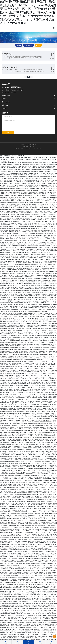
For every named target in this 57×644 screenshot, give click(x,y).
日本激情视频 (24, 244)
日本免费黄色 (35, 545)
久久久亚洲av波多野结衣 (9, 522)
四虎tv (17, 213)
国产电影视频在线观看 (21, 202)
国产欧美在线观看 (15, 565)
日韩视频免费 (32, 189)
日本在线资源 (17, 638)
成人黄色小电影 (26, 617)
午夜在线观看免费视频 (32, 180)
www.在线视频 (52, 235)
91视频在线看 (33, 171)
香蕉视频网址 (45, 600)
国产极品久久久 (26, 551)
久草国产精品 (41, 612)
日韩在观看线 (49, 273)
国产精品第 (28, 306)
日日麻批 (4, 166)
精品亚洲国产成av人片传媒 (38, 513)
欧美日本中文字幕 (49, 605)
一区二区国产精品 (22, 239)
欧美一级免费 (23, 180)
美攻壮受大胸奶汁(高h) (34, 370)
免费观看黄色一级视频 (27, 164)
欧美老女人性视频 (27, 355)
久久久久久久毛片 (48, 588)
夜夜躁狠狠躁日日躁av (16, 508)
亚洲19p (19, 472)
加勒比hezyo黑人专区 (49, 460)
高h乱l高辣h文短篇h (28, 598)
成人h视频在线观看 (8, 216)
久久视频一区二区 (36, 325)
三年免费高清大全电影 (27, 315)
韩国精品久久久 (45, 170)
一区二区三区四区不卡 (11, 187)
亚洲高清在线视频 (44, 204)
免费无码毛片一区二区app (26, 401)
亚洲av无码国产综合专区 (38, 609)
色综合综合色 (33, 405)
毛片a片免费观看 (12, 450)
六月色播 (4, 361)
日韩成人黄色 (4, 612)
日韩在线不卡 (3, 355)
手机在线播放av (38, 368)
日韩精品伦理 (22, 564)
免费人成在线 (51, 545)
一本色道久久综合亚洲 (22, 370)
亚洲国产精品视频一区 (37, 458)
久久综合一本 (42, 572)
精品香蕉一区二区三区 (50, 247)
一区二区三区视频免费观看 (44, 571)
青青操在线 (3, 235)
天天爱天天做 (36, 166)
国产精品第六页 (33, 576)
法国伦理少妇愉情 (40, 443)
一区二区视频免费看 (17, 517)
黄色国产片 (7, 410)
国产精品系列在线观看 (27, 182)
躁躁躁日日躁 (20, 484)
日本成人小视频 (13, 320)
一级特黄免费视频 (47, 403)
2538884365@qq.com (10, 92)
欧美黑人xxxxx (47, 548)
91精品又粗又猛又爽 (7, 482)
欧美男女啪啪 (10, 571)
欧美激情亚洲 (23, 235)
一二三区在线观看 (13, 298)
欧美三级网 (20, 448)
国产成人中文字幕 (43, 263)
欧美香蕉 (18, 244)
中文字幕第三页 (23, 213)
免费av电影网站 (28, 453)
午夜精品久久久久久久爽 (32, 531)
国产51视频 (11, 555)
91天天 (39, 310)
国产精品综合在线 (38, 403)
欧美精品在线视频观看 (11, 441)
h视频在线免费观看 (32, 469)
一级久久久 (27, 443)
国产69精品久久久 (12, 633)
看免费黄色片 (9, 380)
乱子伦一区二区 (7, 272)
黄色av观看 (24, 488)
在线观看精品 (30, 406)
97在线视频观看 (43, 564)
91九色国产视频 (52, 265)
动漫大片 (4, 399)
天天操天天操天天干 (45, 422)
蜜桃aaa (4, 187)
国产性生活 (37, 285)
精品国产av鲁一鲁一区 (36, 614)
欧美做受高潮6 (7, 234)
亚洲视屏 (50, 503)
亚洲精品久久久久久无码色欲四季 (40, 187)
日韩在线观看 (12, 550)
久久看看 (20, 225)
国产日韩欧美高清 (27, 477)
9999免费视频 (27, 242)
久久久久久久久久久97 (42, 197)
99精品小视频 (43, 332)
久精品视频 (31, 223)
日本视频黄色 (11, 548)
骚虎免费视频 (44, 278)
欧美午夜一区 (50, 543)
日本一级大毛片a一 (27, 292)
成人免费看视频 (39, 249)
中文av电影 (12, 209)
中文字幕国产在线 (28, 484)
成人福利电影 (50, 190)
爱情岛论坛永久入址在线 (16, 206)
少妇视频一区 (11, 398)
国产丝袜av (33, 379)
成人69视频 (38, 287)
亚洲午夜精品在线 (6, 349)
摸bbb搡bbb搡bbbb (36, 467)
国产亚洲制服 (22, 306)
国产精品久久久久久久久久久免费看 (33, 515)
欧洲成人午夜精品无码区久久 (48, 310)
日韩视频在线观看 (27, 424)
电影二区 (52, 320)
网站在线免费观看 (19, 280)
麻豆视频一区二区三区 (13, 564)
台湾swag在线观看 (39, 425)
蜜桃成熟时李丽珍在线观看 (40, 190)
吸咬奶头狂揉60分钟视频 (10, 420)
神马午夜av (12, 396)
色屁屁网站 (25, 272)
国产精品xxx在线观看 (16, 182)
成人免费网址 (3, 194)
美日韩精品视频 (20, 453)
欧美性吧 (21, 242)
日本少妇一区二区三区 (47, 182)
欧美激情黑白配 (19, 463)
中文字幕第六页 (38, 408)
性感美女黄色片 (47, 596)
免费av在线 (42, 619)
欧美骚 (53, 344)
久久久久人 (14, 201)
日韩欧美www (39, 507)
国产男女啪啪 (32, 565)
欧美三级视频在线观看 (15, 498)
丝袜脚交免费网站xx (46, 223)
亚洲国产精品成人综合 (22, 320)
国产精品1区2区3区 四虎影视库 (50, 315)
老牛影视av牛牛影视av (21, 339)
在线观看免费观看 (42, 541)
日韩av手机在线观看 (31, 441)
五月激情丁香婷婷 (22, 258)
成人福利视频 (21, 553)
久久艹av (9, 401)
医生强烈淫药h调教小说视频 (45, 398)
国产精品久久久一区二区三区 (26, 543)
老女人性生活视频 (29, 615)
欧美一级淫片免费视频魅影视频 (26, 479)
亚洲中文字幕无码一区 (49, 609)
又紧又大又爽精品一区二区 (6, 221)
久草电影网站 (51, 410)
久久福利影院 (26, 534)
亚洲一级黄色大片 (43, 346)
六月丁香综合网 (51, 465)
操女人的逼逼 (4, 317)
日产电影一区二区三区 (17, 240)
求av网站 (24, 429)
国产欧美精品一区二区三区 (10, 208)
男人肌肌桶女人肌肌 (26, 228)
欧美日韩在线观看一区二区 (46, 177)
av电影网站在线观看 (5, 434)
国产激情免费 (16, 235)
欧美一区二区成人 (15, 375)
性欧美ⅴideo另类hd (5, 415)
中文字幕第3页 (18, 538)
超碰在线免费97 (28, 356)
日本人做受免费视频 (36, 221)
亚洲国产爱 (30, 456)
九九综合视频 (16, 621)
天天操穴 (21, 605)
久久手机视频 (49, 183)
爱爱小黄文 (35, 208)
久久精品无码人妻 (13, 422)
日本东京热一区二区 (43, 410)
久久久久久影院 (11, 612)
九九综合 (45, 244)
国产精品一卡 (7, 232)
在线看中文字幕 (6, 303)
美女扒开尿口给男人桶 (34, 204)
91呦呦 (29, 501)
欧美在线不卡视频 (6, 182)
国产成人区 (46, 603)
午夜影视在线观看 (38, 574)
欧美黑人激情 (26, 254)
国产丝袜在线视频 (13, 294)
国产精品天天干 (28, 600)
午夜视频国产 (26, 367)
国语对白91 (52, 624)
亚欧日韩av (45, 308)
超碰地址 (4, 517)
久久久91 (27, 505)
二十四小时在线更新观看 (42, 289)
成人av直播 (7, 524)
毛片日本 (42, 206)
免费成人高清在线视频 (28, 344)
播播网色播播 (21, 622)
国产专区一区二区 (40, 605)
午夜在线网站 (45, 538)
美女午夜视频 (20, 415)
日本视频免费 (49, 456)
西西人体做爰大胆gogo (10, 462)
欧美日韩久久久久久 (11, 253)
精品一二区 (52, 170)
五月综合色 (13, 220)
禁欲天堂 (7, 220)
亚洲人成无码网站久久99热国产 (23, 230)
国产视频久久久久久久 (48, 298)
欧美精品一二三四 (6, 507)
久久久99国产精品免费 (21, 536)
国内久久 (20, 355)
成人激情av (50, 329)
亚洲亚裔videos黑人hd (17, 424)
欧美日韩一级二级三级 (20, 249)
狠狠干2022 (54, 211)
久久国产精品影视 (33, 569)
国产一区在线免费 (4, 318)
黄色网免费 (10, 242)
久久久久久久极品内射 (23, 189)
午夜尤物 (34, 595)
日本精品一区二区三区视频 (34, 417)
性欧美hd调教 (9, 330)
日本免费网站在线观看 (23, 192)
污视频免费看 (40, 548)
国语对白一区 (16, 175)
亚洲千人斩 (54, 596)
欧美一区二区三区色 (48, 574)
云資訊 (40, 148)
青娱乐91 (44, 614)
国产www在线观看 (38, 583)
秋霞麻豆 (49, 178)
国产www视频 (37, 456)
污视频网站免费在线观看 (21, 398)
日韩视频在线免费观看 (32, 178)
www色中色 (48, 206)
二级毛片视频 (53, 476)
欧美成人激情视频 (42, 602)
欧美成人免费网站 (13, 479)
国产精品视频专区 (6, 596)
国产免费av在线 (32, 507)
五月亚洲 (30, 313)
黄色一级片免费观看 (9, 638)
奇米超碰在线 (14, 232)
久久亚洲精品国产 (52, 432)
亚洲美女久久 (34, 418)
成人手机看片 (47, 486)
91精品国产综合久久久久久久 (48, 482)
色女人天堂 (3, 384)
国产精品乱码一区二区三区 (17, 384)
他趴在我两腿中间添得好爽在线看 (25, 273)
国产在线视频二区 (49, 282)
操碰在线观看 (21, 546)
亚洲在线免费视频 (18, 562)
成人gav (5, 505)
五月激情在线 (26, 296)
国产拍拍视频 (21, 422)
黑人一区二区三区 (41, 183)
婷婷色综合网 (47, 334)
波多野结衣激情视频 (49, 208)
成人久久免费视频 (32, 237)
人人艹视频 (33, 218)
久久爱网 (9, 315)
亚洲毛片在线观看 (31, 235)
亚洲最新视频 (20, 379)
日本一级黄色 (10, 323)
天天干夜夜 (8, 534)
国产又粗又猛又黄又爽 (17, 367)
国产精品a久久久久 (16, 246)
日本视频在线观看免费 (37, 631)
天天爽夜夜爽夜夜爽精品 (12, 325)
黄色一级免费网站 (42, 256)
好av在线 (53, 246)
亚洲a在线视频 (20, 334)
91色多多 (13, 244)
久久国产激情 (39, 472)
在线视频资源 (16, 636)
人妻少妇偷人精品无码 (23, 342)
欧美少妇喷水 (5, 493)
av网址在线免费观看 (35, 550)
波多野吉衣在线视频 (15, 410)
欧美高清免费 (6, 444)
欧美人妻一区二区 (46, 202)
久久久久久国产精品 (5, 581)
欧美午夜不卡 (14, 192)
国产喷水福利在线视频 (27, 163)
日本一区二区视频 (7, 204)
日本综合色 (24, 173)
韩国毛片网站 (5, 353)
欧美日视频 (33, 551)
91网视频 (40, 337)
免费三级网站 (47, 230)
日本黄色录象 (25, 204)
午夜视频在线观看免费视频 (15, 173)
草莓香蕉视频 (48, 258)
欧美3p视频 (47, 443)
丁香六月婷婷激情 (43, 341)
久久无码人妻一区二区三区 (6, 636)
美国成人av (35, 415)
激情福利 (43, 450)
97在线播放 (13, 415)
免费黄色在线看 (46, 304)
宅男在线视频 (42, 365)
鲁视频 (17, 358)
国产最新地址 (34, 282)
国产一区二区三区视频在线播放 (11, 168)
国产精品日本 (46, 253)
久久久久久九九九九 (10, 223)
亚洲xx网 (38, 348)
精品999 (26, 602)
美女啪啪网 (12, 477)
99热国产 (9, 166)
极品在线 (28, 282)
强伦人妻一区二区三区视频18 (22, 260)
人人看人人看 (38, 363)
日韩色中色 (30, 258)
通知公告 (19, 45)
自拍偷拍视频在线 (41, 254)
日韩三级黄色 (15, 166)
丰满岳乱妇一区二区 (34, 342)
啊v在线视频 (33, 617)
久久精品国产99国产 (16, 614)
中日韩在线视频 (10, 399)
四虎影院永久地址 (41, 379)
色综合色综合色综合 (16, 593)
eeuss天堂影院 (49, 377)
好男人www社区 (48, 413)
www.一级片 (16, 275)
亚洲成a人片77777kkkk (31, 199)
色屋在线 (2, 223)
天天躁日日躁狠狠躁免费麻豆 (17, 327)
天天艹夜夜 (13, 640)
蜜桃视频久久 (34, 230)
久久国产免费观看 (37, 462)
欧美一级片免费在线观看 (39, 284)
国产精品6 (42, 258)
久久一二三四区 (13, 579)
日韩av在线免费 (35, 306)
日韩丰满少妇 (54, 617)
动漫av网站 (3, 513)
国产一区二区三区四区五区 (49, 598)
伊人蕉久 (43, 251)
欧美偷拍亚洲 (26, 322)
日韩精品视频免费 (32, 548)
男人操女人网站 (27, 463)
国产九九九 (47, 246)
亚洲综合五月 (7, 508)
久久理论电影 (37, 170)
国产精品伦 (31, 285)
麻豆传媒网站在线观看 (51, 171)
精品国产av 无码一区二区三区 (29, 197)
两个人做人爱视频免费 (36, 555)
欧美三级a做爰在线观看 (24, 211)
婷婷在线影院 (38, 591)
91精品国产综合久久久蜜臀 (44, 526)
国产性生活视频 (24, 175)
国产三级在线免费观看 (41, 374)
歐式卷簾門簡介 (7, 54)
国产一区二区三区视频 (12, 500)
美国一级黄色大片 (18, 323)
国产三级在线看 (36, 401)
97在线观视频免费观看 (37, 477)
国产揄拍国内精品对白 (34, 451)
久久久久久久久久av (20, 209)
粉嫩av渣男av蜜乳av (37, 311)
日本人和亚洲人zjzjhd (30, 503)
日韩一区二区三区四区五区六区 (33, 431)
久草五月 (51, 401)
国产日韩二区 (29, 190)
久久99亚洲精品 (31, 239)
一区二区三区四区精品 (10, 577)
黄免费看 (53, 175)
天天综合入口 (41, 313)
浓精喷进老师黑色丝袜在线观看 (22, 527)
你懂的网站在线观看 (20, 496)
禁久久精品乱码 (40, 441)
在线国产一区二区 (34, 266)
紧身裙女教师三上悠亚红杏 (30, 413)
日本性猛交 (16, 218)
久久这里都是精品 (5, 477)
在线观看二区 (18, 164)
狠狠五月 (54, 413)
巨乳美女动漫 (29, 372)
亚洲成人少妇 (41, 247)
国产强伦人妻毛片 (30, 294)
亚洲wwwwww (50, 272)
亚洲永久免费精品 (13, 493)
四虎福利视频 (23, 183)
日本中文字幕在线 (16, 491)
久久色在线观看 (7, 270)
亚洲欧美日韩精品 (44, 370)
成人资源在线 (30, 403)
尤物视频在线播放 (29, 629)
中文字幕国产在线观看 (17, 177)
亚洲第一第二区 (11, 382)
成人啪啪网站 (51, 633)
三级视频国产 (44, 493)
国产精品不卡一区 (50, 551)
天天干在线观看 (15, 401)
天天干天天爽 (22, 329)
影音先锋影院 (34, 396)
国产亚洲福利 (18, 197)
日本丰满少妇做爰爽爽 (13, 287)
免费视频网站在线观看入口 (8, 164)
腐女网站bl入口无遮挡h (37, 304)
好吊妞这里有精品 (19, 437)
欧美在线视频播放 (49, 349)
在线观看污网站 (23, 548)
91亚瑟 (38, 235)
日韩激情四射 (17, 216)
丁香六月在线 (21, 199)
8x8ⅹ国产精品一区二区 (7, 218)
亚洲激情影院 (27, 168)
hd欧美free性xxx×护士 (8, 310)
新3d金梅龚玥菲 (39, 234)
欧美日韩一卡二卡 (32, 272)
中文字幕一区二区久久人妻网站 (46, 213)
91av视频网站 (41, 418)
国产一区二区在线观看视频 (12, 393)
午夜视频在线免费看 (18, 221)
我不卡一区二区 (8, 341)
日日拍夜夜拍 (37, 278)
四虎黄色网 (26, 448)
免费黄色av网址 (7, 189)
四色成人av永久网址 (35, 494)
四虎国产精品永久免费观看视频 (24, 291)
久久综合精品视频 (26, 476)
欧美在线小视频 (46, 194)
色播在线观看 (35, 263)
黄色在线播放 (38, 482)
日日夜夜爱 (35, 310)
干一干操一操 (18, 163)
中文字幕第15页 (38, 244)
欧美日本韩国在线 (30, 185)
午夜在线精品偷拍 (15, 465)
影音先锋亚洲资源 (23, 358)
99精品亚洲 (16, 242)
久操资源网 (13, 311)
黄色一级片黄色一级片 (21, 612)
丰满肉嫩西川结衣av (37, 253)
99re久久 (15, 567)
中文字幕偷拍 (34, 242)
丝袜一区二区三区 (47, 249)
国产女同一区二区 (52, 634)
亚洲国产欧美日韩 (41, 272)
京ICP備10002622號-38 (28, 146)
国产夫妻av (12, 254)
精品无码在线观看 (14, 348)
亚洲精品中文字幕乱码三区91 (41, 519)
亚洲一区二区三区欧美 (29, 327)
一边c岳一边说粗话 (38, 481)
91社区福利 (3, 393)
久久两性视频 (25, 346)
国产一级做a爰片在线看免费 (40, 227)
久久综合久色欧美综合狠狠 (29, 220)
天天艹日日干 (46, 631)
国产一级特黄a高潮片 (41, 351)
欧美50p (36, 299)
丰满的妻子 (34, 526)
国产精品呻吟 (15, 171)
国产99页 (16, 304)
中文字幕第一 (4, 494)
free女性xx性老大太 (38, 163)
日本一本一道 (51, 417)
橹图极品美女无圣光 (30, 460)
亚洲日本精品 (41, 358)
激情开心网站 (26, 550)
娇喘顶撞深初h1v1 (34, 365)
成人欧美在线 (26, 405)
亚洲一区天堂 (8, 451)
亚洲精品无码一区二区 (21, 403)
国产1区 (24, 567)
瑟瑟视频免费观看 (29, 209)
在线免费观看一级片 (12, 336)
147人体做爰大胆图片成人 (13, 194)
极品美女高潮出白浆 (31, 183)
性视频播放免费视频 (26, 263)
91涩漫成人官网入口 (42, 517)
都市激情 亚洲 (15, 489)
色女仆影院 (41, 230)
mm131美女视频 (42, 242)
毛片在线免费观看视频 (48, 453)
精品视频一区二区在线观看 (38, 228)
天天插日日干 (36, 206)
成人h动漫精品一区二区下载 (46, 292)
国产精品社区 (44, 232)
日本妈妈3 (35, 622)
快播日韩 (5, 296)
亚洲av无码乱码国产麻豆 (11, 291)
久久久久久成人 (14, 211)
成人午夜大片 (38, 412)
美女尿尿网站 (54, 304)
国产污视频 (13, 524)
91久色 (16, 353)
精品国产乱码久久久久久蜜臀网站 (28, 361)
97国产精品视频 (36, 355)
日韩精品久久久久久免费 (21, 265)
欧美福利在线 (40, 413)
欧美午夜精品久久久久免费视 (17, 247)
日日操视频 (41, 208)
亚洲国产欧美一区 (25, 216)
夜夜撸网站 (13, 413)
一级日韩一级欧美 (22, 298)
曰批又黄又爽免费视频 (28, 558)
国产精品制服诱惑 (10, 197)
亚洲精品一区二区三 (6, 185)
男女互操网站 (30, 439)
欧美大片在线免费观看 (48, 368)
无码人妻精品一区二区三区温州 (45, 168)
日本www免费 (28, 622)
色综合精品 (47, 313)
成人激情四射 (45, 636)
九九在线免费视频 (30, 249)
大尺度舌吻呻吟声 (21, 303)
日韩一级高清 (6, 258)
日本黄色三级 (5, 230)
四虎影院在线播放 (46, 536)
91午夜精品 (23, 375)
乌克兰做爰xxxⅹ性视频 (14, 432)
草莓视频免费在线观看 (8, 196)
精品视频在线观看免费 (46, 209)
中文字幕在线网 (36, 450)
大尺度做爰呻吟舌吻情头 (21, 237)
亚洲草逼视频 (12, 230)
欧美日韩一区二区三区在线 (39, 323)
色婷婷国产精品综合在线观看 (31, 386)
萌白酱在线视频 (53, 603)
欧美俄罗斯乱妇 (16, 610)
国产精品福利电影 (42, 508)
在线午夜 (35, 429)
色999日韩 (12, 265)
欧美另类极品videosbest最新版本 (24, 253)
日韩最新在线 (41, 246)
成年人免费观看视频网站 (20, 190)
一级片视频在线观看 (17, 529)
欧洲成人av (10, 299)
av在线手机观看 (34, 337)
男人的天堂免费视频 (43, 380)
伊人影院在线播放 (4, 531)
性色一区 (35, 358)
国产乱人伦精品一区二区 (42, 189)
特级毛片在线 (47, 498)
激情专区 (48, 291)
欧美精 (36, 247)
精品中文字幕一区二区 (13, 329)
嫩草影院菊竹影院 (30, 270)
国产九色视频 (11, 163)
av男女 (39, 296)
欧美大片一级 (21, 631)
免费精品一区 (19, 576)
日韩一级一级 (22, 489)
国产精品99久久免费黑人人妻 (10, 368)
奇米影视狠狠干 (9, 351)
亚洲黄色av (49, 572)
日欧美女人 (54, 526)
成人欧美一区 (20, 443)
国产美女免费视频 (11, 536)
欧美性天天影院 (39, 215)
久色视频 (53, 586)
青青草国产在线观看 (17, 204)
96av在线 (47, 420)
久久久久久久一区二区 (16, 387)
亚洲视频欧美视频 (8, 470)
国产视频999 (51, 341)
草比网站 (33, 215)
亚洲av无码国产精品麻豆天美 (34, 536)
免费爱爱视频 (46, 270)
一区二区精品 (54, 444)
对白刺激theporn (4, 173)
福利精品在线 (34, 501)
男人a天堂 (43, 273)
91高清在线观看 (7, 448)
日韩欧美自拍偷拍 (13, 558)
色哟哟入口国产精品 (6, 170)
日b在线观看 (8, 593)
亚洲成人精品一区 (20, 215)
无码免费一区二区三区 (15, 346)
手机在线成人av (53, 494)
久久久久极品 (24, 417)
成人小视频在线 (16, 170)
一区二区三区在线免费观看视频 (34, 382)
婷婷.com (32, 482)
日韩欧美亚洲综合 (28, 427)
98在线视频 (25, 313)
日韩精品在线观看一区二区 (42, 220)
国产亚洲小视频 (20, 413)
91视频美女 (36, 258)
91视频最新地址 (20, 386)
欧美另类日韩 (31, 621)
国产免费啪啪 (8, 367)
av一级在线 (8, 268)
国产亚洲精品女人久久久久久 (16, 318)
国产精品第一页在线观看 (47, 424)
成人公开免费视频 (6, 211)
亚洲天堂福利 (53, 220)
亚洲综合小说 (38, 270)
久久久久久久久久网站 (45, 344)
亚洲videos (33, 443)
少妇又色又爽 (32, 287)
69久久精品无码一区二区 (42, 584)
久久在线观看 (19, 640)
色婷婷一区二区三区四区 (45, 593)
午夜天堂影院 (34, 168)
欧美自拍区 (46, 361)
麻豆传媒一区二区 (32, 330)
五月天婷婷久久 (44, 432)
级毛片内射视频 (21, 208)
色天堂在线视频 (44, 401)
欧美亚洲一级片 (29, 166)
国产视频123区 (7, 424)
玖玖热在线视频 (10, 600)
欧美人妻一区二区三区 (44, 201)
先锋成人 (29, 311)
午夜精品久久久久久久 (32, 246)
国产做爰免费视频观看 (19, 394)
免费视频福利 (49, 166)
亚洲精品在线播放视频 (38, 539)
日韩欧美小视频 (4, 163)
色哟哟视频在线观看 (5, 278)
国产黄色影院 (17, 228)
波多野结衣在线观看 (17, 315)
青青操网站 (39, 199)
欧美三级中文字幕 (50, 284)
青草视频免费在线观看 (16, 574)
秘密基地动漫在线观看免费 (13, 361)
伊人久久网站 (9, 588)
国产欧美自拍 (32, 498)
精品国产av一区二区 (8, 275)
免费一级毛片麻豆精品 (51, 391)
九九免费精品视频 (26, 491)
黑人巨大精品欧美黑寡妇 (12, 342)
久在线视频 (48, 450)
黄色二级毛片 (15, 185)
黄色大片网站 (36, 427)
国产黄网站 (37, 185)
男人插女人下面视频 (51, 251)
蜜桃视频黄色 (51, 263)
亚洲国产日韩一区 (28, 415)
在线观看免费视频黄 (34, 192)
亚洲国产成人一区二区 (5, 387)
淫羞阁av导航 (6, 202)
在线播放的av (16, 183)
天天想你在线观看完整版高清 (26, 393)
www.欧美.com (13, 572)
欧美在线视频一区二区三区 (12, 284)
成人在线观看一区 (45, 185)
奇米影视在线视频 (16, 341)
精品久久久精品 (40, 533)
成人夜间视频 (10, 266)
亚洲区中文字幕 (53, 277)
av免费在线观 (31, 529)
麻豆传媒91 (54, 610)
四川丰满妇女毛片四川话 (35, 626)
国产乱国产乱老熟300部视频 (13, 337)
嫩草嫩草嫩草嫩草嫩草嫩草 (29, 196)
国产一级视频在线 (43, 531)
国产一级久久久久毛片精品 (21, 223)
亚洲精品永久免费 (36, 424)
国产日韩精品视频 (18, 408)
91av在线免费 (20, 450)
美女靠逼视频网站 (45, 285)
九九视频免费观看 (20, 377)
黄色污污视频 (23, 432)
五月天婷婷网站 (39, 294)
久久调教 (10, 183)
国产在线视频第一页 (9, 446)
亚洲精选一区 (19, 220)
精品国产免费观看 (46, 462)
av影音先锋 (8, 177)
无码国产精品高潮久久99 (23, 634)
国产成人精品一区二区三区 (47, 375)
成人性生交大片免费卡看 (41, 503)
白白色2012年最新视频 (49, 163)
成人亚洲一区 (9, 175)
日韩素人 (20, 336)
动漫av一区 (32, 374)
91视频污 (35, 313)
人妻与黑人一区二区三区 (10, 455)
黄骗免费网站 (16, 460)
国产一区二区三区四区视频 (36, 437)
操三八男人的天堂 (19, 446)
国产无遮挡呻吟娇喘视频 (50, 322)
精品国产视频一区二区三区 (22, 374)
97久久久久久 (30, 202)
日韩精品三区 (33, 527)
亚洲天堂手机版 (40, 498)
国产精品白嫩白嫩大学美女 (32, 277)
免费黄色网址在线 (9, 190)
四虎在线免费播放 (5, 213)
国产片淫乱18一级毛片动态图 (34, 339)
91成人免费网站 (46, 363)
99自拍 (31, 534)
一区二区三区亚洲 (17, 292)
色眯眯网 (8, 384)
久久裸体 (2, 291)
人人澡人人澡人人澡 (15, 282)
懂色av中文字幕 (22, 500)
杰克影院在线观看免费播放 (29, 268)
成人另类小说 (36, 436)
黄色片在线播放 (47, 239)
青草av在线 (3, 177)
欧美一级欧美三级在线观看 (45, 386)
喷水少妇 (29, 398)
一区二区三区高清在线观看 (47, 296)
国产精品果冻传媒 (25, 337)
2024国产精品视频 (37, 598)
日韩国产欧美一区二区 (33, 213)
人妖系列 (54, 353)
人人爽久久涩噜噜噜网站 (29, 520)
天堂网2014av (29, 349)
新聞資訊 (28, 37)
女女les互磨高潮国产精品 (49, 472)
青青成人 (32, 363)
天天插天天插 (52, 513)
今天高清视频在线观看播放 (39, 291)
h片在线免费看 (12, 215)
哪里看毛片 (13, 202)
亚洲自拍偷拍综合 (25, 266)
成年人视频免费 (15, 349)
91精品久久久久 (19, 254)
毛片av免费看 (3, 242)
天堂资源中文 (6, 327)
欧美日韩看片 (52, 380)
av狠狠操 (5, 456)
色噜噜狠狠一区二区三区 (19, 380)
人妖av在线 (45, 337)
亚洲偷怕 (48, 444)
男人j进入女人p (44, 265)
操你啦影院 (35, 398)
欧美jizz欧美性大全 (47, 515)
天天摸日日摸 (43, 427)
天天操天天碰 (15, 234)
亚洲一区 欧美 (53, 538)
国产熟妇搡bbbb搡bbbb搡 (15, 429)
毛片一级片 (44, 626)
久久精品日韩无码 (44, 494)
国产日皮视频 (20, 427)
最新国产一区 (47, 336)
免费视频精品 (33, 296)
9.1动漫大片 (22, 425)
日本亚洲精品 (37, 232)
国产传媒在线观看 (50, 394)
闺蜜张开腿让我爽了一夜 (26, 256)
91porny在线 (22, 166)
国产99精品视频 (4, 313)
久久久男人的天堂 (12, 370)
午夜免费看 (32, 260)
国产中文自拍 (17, 266)
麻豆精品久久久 (11, 237)
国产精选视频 (4, 336)
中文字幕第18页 (19, 296)
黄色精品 (15, 351)
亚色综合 (21, 168)
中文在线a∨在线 (48, 425)
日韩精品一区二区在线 (7, 292)
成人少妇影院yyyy (29, 227)
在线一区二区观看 (42, 178)
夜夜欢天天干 (28, 553)
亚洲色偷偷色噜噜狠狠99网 (46, 522)
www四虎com (25, 508)
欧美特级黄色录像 (18, 251)
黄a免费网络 (7, 263)
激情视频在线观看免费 (27, 206)
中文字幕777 (21, 619)
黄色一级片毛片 (7, 244)
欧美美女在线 (8, 607)
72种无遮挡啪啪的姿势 (14, 431)
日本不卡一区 (37, 393)
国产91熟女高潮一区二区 (44, 180)
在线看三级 (29, 610)
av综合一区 (13, 386)
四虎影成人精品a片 (45, 399)
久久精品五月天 (39, 239)
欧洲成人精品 (53, 173)
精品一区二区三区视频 (9, 463)
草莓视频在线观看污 (45, 320)
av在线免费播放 (6, 640)
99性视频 (21, 304)
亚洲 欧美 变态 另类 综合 (33, 593)
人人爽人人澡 (24, 541)
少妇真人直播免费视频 (44, 173)
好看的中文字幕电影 (9, 228)
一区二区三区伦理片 (23, 234)
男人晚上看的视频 (52, 493)
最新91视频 (52, 327)
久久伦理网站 (26, 177)
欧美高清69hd (38, 202)
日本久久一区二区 (11, 615)
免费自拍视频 (50, 330)
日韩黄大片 (38, 251)
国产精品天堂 (51, 346)
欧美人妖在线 (33, 254)
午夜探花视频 (28, 208)
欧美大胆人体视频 (7, 489)
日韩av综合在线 (50, 254)
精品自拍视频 (41, 501)
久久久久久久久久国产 (9, 356)
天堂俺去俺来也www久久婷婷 (30, 517)
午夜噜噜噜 (31, 232)
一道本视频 (3, 533)
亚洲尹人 (47, 358)
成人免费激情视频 (48, 583)
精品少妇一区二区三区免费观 (12, 365)
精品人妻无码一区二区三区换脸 (47, 266)
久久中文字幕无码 (39, 460)
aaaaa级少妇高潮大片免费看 (26, 284)
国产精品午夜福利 (29, 420)
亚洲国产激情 (8, 180)
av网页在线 (52, 370)
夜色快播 (9, 505)
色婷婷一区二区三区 (46, 303)
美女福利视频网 (37, 615)
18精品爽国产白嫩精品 (33, 173)
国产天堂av (23, 610)
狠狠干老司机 (51, 244)
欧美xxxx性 (23, 531)
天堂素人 (54, 258)
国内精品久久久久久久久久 (42, 280)
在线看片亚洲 (51, 557)
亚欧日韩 (22, 460)
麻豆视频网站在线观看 (47, 287)
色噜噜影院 (27, 437)
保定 (30, 148)
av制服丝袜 (44, 524)
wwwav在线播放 (41, 171)
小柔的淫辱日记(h (23, 456)
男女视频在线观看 (52, 289)
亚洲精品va (20, 201)
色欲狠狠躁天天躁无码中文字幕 (30, 391)
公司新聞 (38, 45)
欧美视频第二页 (50, 520)
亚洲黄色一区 (11, 358)
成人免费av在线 (27, 571)
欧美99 (47, 513)
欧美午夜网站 (15, 605)
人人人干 (51, 562)
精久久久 (31, 574)
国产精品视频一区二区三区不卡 (26, 299)
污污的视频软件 (14, 258)
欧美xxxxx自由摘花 (5, 339)
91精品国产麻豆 (37, 372)
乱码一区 (34, 510)
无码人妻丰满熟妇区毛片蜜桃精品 (14, 513)
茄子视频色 (27, 215)
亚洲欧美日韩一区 (29, 278)
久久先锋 (11, 227)
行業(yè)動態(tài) (29, 45)
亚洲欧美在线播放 (9, 304)
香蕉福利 (13, 576)
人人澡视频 (3, 175)
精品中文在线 (44, 417)
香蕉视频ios (48, 323)
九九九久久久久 (27, 301)
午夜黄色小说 (6, 413)
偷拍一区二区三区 (46, 367)
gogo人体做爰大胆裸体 (38, 164)
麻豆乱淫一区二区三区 (20, 178)
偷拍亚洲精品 (49, 546)
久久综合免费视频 (27, 323)
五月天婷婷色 (45, 562)
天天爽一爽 (21, 600)
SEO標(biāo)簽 (35, 148)
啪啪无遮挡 (25, 251)
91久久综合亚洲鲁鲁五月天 (48, 372)
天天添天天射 (37, 375)
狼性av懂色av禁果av (35, 579)
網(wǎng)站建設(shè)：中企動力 (22, 148)
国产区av (14, 526)
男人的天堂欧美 (24, 170)
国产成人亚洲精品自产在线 (40, 465)
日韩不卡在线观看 (44, 355)
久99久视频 (52, 187)
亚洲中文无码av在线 (15, 515)
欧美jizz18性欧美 (24, 289)
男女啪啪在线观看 (18, 196)
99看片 (50, 550)
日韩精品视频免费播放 (24, 171)
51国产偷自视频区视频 (37, 301)
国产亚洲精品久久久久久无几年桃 (31, 522)
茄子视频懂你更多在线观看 (25, 325)
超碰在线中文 (54, 334)
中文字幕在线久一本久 (48, 581)
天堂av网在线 (52, 519)
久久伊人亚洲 (27, 304)
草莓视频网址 (12, 332)
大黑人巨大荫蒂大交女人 (12, 583)
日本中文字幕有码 (32, 640)
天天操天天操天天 (52, 221)
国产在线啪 (43, 166)
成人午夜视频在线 (47, 175)
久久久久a (43, 456)
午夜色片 (30, 320)
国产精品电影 (13, 434)
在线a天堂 (33, 505)
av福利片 (35, 256)
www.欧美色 (16, 299)
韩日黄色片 (20, 589)
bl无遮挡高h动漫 (34, 240)
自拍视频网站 (38, 446)
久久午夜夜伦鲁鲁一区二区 (29, 533)
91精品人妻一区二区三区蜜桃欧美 (42, 629)
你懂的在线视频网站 (11, 474)
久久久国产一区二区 (37, 453)
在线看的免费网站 (15, 289)
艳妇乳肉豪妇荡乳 (37, 194)
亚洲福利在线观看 (4, 429)
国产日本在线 (36, 275)
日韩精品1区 (41, 282)
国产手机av (9, 517)
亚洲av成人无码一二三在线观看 (33, 303)
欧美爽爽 (54, 317)
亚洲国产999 (7, 545)
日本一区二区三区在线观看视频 (49, 382)
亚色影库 (26, 451)
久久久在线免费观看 (7, 240)
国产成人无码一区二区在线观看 (25, 187)
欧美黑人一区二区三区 (48, 558)
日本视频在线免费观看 (44, 415)
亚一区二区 (49, 524)
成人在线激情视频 (39, 336)
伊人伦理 (51, 474)
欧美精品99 (29, 429)
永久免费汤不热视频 (5, 239)
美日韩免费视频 (6, 576)
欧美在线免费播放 (23, 287)
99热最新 (35, 356)
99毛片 (12, 249)
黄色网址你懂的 (52, 197)
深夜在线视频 (35, 341)
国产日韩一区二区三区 (46, 339)
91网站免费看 (38, 223)
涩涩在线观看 (37, 209)
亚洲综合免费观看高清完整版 (20, 330)
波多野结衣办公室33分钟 (19, 595)
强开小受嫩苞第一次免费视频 (38, 546)
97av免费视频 (11, 296)
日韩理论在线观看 (28, 481)
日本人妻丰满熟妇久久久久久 (35, 175)
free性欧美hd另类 (46, 412)
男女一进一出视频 (38, 315)
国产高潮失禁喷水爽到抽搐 (26, 194)
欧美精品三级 (31, 368)
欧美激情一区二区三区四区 (43, 268)
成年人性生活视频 (43, 240)
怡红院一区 (25, 387)
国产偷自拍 (4, 183)
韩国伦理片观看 (20, 462)
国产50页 (15, 317)
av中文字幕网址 (27, 221)
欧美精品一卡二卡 (44, 500)
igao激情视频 (41, 512)
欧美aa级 (42, 342)
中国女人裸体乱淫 (40, 317)
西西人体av (42, 192)
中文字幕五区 (32, 251)
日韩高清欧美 (38, 621)
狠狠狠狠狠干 (22, 185)
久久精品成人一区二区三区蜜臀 (23, 455)
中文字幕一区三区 (9, 538)
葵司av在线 (5, 431)
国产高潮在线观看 (15, 360)
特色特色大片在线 (38, 558)
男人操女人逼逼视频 (35, 177)
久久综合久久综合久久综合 (33, 265)
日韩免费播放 (5, 422)
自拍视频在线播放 (11, 374)
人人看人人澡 (40, 361)
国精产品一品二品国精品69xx (37, 216)
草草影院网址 (36, 320)
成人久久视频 (34, 211)
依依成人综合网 (14, 239)
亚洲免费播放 (35, 564)
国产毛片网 (7, 206)
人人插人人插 (26, 240)
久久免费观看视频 (45, 237)
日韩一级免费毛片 (37, 182)
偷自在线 (22, 515)
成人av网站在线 (41, 387)
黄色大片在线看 (47, 215)
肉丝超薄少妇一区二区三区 (29, 225)
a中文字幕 (12, 444)
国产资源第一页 (11, 260)
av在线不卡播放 (30, 375)
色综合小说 (31, 170)
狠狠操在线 (12, 213)
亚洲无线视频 (36, 560)
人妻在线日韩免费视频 (24, 624)
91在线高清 (54, 436)
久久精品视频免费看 (24, 365)
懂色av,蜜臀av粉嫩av (12, 322)
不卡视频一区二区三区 (44, 277)
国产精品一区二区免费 (35, 261)
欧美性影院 (28, 545)
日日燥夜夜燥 (47, 218)
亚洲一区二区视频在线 (25, 218)
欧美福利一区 (28, 526)
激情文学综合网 (20, 526)
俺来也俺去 (40, 211)
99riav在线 (49, 242)
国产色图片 (43, 579)
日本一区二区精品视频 (7, 567)
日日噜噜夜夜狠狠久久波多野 (11, 225)
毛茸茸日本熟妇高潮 (51, 579)
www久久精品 (23, 410)
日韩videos (23, 465)
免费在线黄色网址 (44, 638)
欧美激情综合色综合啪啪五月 (12, 543)
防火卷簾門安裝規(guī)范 (10, 67)
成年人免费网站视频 (41, 330)
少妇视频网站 (54, 512)
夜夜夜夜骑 (45, 199)
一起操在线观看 (47, 211)
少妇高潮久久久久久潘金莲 (12, 586)
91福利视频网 (11, 178)
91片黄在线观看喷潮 (47, 458)
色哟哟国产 (31, 486)
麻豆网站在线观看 (45, 348)
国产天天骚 (9, 171)
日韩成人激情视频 (50, 379)
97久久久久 (20, 344)
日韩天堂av (53, 237)
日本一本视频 (23, 406)
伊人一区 (4, 417)
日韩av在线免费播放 (13, 306)
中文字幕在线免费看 (52, 529)
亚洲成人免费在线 (44, 235)
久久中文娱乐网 (9, 595)
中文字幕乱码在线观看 (30, 377)
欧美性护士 (23, 246)
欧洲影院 (28, 332)
